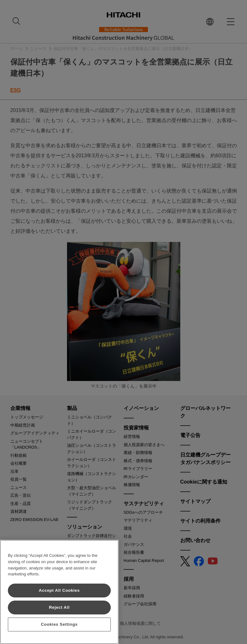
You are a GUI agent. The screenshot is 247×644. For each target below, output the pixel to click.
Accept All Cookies (59, 590)
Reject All (59, 607)
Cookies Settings (59, 624)
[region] (59, 592)
